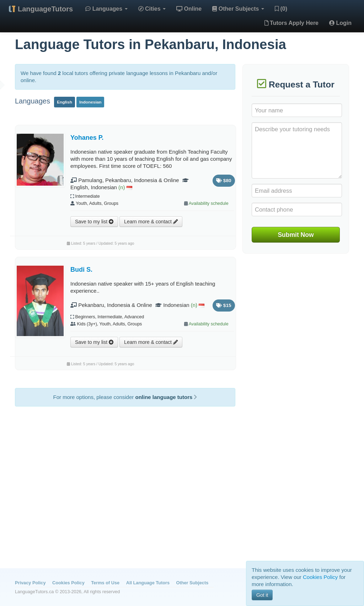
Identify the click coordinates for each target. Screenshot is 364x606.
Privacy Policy (30, 583)
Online (189, 9)
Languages (106, 9)
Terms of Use (105, 583)
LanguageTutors (45, 9)
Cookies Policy (68, 583)
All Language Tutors (148, 583)
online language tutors (166, 397)
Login (340, 23)
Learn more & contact (151, 222)
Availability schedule (209, 203)
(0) (281, 9)
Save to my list (94, 222)
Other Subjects (238, 9)
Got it (262, 595)
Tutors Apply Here (291, 23)
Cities (152, 9)
